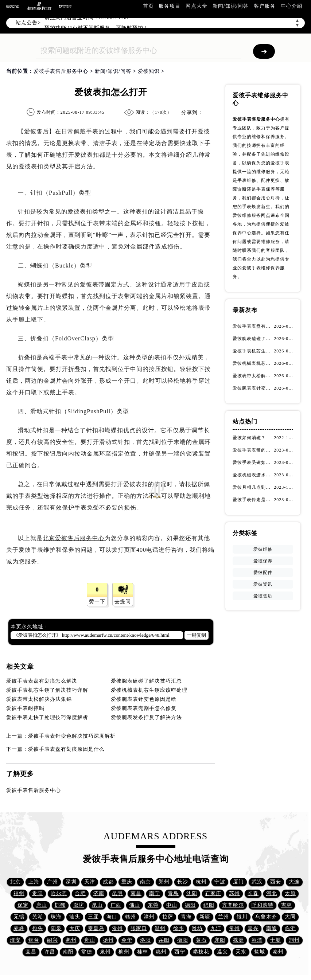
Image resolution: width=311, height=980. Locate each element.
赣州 (131, 917)
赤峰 (19, 928)
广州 (53, 882)
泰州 (278, 952)
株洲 (238, 940)
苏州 (234, 893)
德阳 (190, 905)
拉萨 (168, 917)
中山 (172, 905)
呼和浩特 (263, 905)
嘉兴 (253, 928)
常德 (87, 952)
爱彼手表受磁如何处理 (253, 462)
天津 (90, 882)
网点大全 (197, 6)
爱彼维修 (263, 549)
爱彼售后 (36, 131)
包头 (38, 928)
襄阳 (220, 940)
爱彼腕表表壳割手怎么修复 (144, 708)
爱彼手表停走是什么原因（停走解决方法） (253, 500)
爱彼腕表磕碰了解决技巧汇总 (146, 681)
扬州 (108, 940)
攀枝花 (201, 952)
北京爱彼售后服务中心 (74, 538)
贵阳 (38, 893)
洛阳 (145, 940)
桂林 (143, 952)
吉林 (287, 905)
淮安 (15, 940)
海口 (112, 917)
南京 (145, 882)
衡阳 (183, 940)
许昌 (50, 952)
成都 (108, 882)
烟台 (34, 940)
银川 (242, 917)
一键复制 (197, 635)
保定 (23, 905)
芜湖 (38, 917)
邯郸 (60, 905)
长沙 (183, 882)
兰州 (223, 917)
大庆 (75, 928)
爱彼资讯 (263, 584)
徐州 (179, 928)
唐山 (42, 905)
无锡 (19, 917)
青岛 (173, 893)
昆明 (117, 893)
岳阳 (164, 940)
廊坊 (79, 905)
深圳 (71, 882)
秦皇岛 (96, 928)
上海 (34, 882)
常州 (234, 928)
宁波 (220, 882)
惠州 (161, 952)
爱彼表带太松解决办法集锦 (39, 699)
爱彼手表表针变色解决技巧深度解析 (72, 736)
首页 (148, 6)
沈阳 (192, 893)
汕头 (75, 917)
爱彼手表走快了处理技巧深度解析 (47, 717)
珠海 (56, 917)
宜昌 (31, 952)
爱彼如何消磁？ (249, 438)
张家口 (139, 928)
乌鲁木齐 (266, 917)
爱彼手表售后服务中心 (61, 71)
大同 (290, 917)
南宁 (155, 893)
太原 (290, 893)
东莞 (153, 905)
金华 (127, 940)
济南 (99, 893)
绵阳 (209, 905)
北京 (15, 882)
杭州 (201, 882)
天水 (241, 952)
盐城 (260, 952)
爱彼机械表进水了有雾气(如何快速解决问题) (253, 475)
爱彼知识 (149, 71)
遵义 (222, 952)
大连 (294, 882)
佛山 (135, 905)
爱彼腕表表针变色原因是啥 (144, 699)
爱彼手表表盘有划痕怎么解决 (42, 681)
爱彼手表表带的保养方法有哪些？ (253, 450)
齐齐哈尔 (233, 905)
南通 (272, 928)
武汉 (257, 882)
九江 (216, 928)
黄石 (201, 940)
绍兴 (53, 940)
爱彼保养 (263, 561)
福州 (19, 893)
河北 (272, 893)
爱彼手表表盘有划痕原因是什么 (66, 749)
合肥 (80, 893)
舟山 (90, 940)
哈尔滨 (59, 893)
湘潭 (257, 940)
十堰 (276, 940)
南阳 (68, 952)
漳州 (149, 917)
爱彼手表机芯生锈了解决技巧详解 (47, 690)
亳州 (71, 940)
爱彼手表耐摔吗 (25, 708)
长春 (253, 893)
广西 (116, 905)
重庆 (127, 882)
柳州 (124, 952)
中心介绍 (292, 6)
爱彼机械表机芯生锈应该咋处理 (149, 690)
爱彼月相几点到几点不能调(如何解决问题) (253, 487)
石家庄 (213, 893)
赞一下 (97, 602)
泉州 (105, 952)
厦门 (238, 882)
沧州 (117, 928)
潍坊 (197, 928)
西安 (276, 882)
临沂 (290, 928)
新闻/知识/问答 (231, 6)
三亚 (93, 917)
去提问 (123, 602)
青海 (186, 917)
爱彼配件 (263, 573)
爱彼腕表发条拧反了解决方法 (146, 717)
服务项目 (170, 6)
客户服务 (265, 6)
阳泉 (56, 928)
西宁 (180, 952)
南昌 (136, 893)
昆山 (97, 905)
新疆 (205, 917)
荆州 (294, 940)
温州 (160, 928)
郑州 (164, 882)
